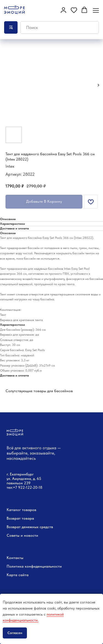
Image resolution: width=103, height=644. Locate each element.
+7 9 (17, 487)
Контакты (15, 558)
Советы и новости (22, 535)
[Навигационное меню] (96, 10)
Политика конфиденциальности (34, 566)
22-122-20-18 (31, 487)
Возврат (14, 527)
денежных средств (37, 527)
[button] (63, 10)
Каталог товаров (21, 510)
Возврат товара (20, 518)
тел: (10, 487)
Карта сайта (18, 575)
